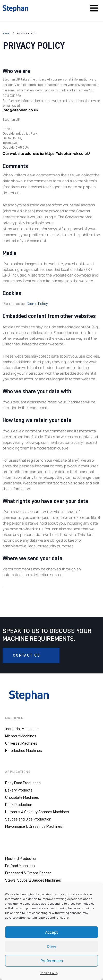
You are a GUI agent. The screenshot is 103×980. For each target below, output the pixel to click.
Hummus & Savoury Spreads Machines (37, 812)
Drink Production (19, 805)
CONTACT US (27, 655)
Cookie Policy (49, 973)
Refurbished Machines (24, 751)
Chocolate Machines (22, 797)
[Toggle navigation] (94, 8)
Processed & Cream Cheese (28, 873)
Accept (51, 932)
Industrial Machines (21, 729)
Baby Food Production (23, 783)
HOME (6, 33)
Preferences (52, 961)
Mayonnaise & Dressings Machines (34, 826)
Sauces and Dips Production (28, 819)
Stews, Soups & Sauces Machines (33, 880)
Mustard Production (21, 859)
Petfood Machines (20, 866)
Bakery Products (19, 790)
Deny (51, 946)
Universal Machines (21, 743)
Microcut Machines (21, 736)
